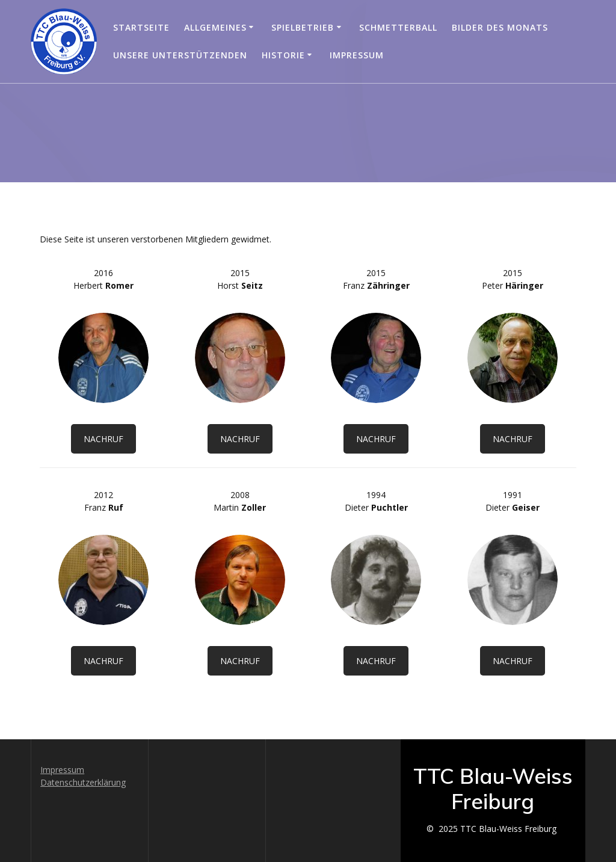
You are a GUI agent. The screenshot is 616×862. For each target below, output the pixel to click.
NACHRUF (103, 439)
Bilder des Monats (500, 27)
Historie (283, 55)
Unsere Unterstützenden (180, 55)
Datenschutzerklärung (83, 782)
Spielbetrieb (303, 27)
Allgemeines (215, 27)
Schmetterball (398, 27)
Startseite (141, 27)
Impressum (357, 55)
